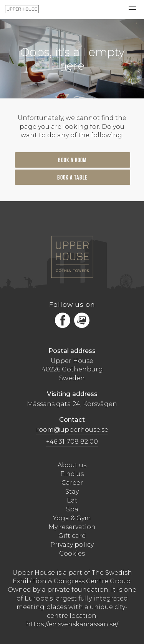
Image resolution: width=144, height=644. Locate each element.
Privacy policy (72, 545)
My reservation (72, 527)
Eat (72, 500)
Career (72, 483)
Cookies (72, 553)
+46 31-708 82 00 (72, 442)
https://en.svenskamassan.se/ (72, 624)
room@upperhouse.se (72, 430)
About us (72, 465)
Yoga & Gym (72, 518)
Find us (72, 474)
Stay (72, 492)
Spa (72, 509)
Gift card (72, 536)
